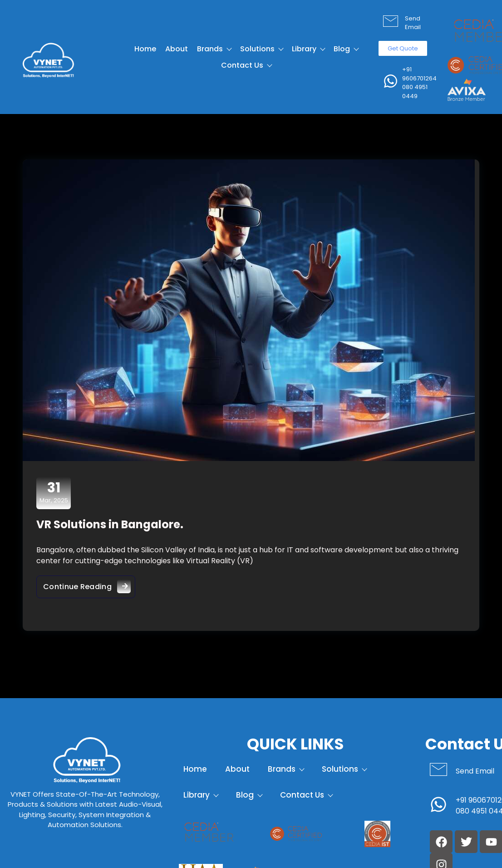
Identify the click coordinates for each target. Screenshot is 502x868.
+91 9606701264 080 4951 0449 (419, 83)
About (177, 49)
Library (308, 49)
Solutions (261, 49)
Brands (214, 49)
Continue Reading (89, 584)
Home (145, 49)
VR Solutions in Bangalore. (110, 524)
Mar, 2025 (54, 492)
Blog (346, 49)
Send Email (413, 23)
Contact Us (246, 65)
